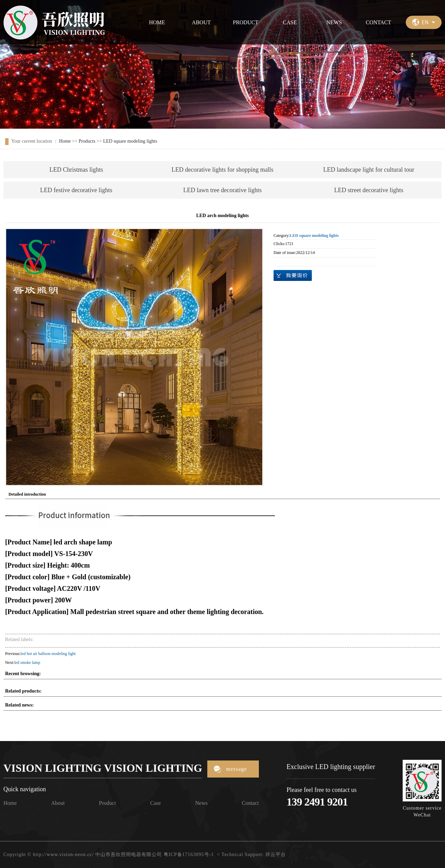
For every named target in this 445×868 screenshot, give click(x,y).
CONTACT (378, 22)
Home (65, 141)
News (201, 803)
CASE (290, 22)
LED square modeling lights (130, 141)
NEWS (334, 22)
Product (108, 803)
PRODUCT (246, 22)
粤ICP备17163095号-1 (189, 855)
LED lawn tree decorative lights (222, 190)
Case (156, 803)
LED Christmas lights (76, 170)
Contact (250, 803)
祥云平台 (276, 855)
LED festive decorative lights (76, 190)
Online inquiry (293, 275)
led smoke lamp (27, 663)
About (58, 803)
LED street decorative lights (368, 190)
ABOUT (201, 22)
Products (87, 141)
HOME (157, 22)
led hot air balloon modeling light (48, 654)
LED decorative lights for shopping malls (222, 170)
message (237, 769)
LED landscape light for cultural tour (368, 170)
